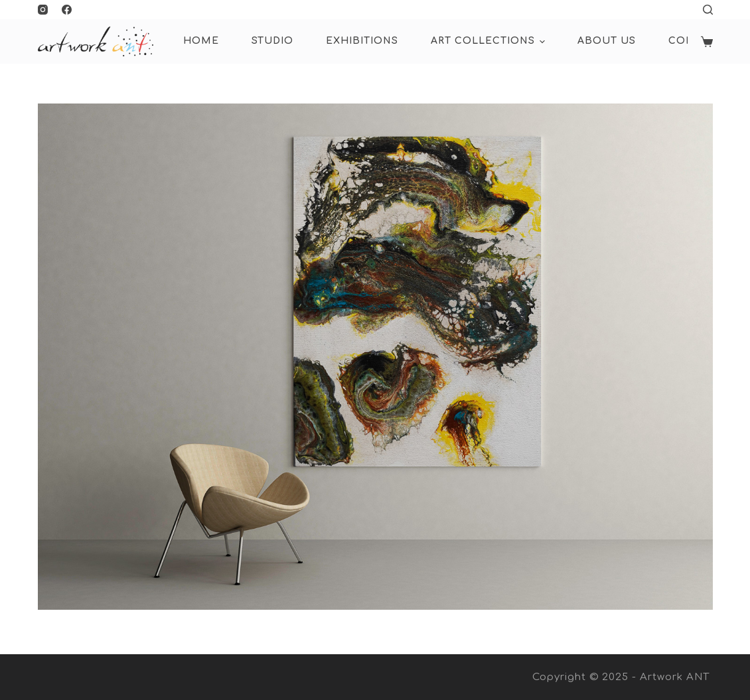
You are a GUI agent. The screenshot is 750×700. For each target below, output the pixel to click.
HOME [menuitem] (201, 41)
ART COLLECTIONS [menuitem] (490, 42)
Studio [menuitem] (272, 41)
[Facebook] (67, 10)
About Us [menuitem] (607, 41)
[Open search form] (708, 10)
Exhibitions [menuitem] (362, 41)
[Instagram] (43, 10)
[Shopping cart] (707, 42)
